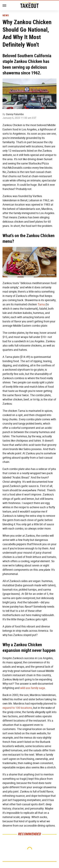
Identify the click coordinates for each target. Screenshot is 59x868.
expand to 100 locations (17, 708)
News (6, 15)
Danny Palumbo (15, 114)
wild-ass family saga (33, 688)
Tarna (41, 304)
